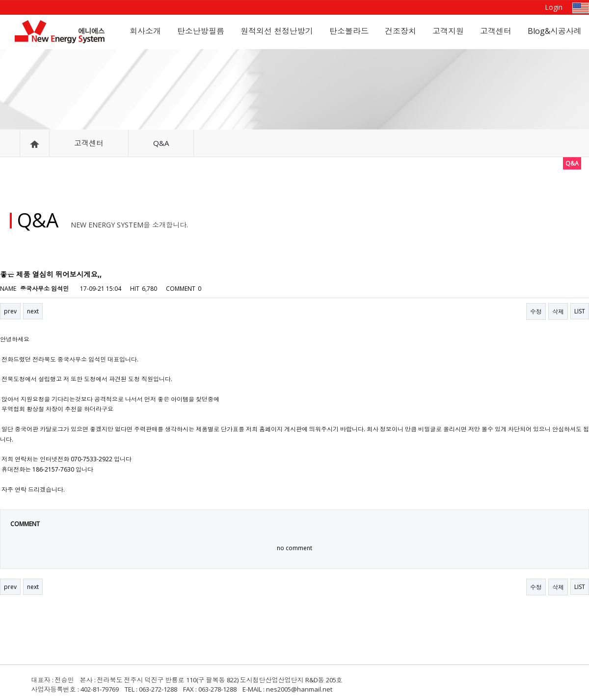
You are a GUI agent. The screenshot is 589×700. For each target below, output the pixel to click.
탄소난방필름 (201, 31)
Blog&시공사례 (555, 31)
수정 (536, 312)
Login (554, 7)
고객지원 (448, 31)
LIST (580, 311)
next (33, 311)
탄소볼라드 (349, 31)
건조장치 (401, 31)
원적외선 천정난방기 (277, 31)
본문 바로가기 (0, 0)
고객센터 (496, 31)
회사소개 (145, 31)
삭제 (558, 312)
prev (10, 311)
